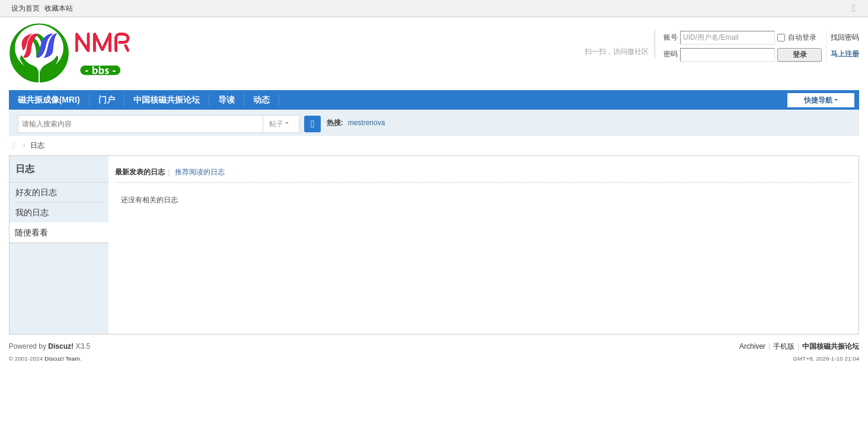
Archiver (752, 346)
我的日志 (32, 212)
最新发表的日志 (140, 172)
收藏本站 (59, 8)
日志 (37, 145)
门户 (107, 100)
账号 (671, 37)
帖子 (276, 124)
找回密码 (845, 37)
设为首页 (25, 8)
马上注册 (845, 54)
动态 (261, 100)
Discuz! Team (62, 359)
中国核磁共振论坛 (167, 100)
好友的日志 (36, 192)
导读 (226, 100)
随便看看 (31, 232)
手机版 (784, 346)
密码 (671, 54)
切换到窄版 (854, 13)
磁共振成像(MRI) (49, 100)
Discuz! (61, 346)
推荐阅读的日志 (200, 172)
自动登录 (797, 37)
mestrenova (367, 123)
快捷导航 (818, 100)
